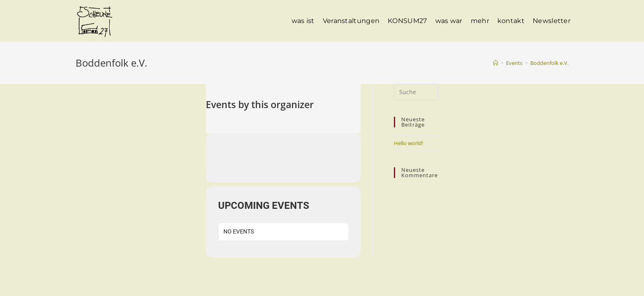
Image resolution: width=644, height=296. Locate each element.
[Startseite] (496, 63)
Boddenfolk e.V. (549, 63)
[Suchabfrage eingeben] (416, 92)
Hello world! (408, 143)
